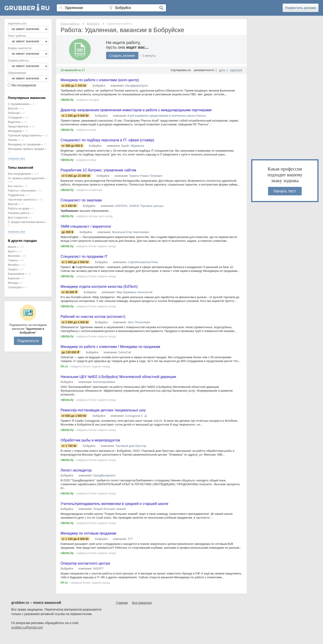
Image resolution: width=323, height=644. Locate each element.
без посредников (24, 85)
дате (222, 70)
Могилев (14, 256)
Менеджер (15, 131)
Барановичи (16, 274)
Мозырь (13, 283)
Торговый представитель (25, 135)
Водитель (14, 122)
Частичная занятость (22, 200)
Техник (12, 140)
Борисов (14, 278)
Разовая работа (19, 213)
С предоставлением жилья (26, 222)
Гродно (13, 269)
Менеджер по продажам (24, 144)
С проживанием (19, 104)
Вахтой (13, 108)
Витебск (13, 265)
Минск (12, 247)
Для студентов (18, 217)
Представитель (18, 126)
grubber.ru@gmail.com (27, 635)
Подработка (16, 195)
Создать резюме (123, 56)
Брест (12, 251)
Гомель (13, 260)
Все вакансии (142, 610)
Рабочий (14, 113)
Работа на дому (19, 208)
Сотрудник (15, 117)
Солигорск (15, 287)
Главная (122, 610)
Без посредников (19, 174)
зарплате (236, 70)
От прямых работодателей (26, 178)
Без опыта (15, 186)
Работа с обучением (22, 191)
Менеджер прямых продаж (26, 149)
